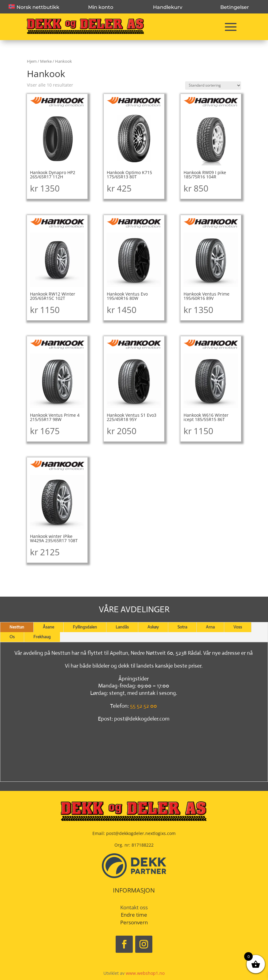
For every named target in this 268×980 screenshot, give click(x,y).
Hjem (32, 61)
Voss (238, 627)
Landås (122, 627)
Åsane (48, 627)
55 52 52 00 (143, 706)
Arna (210, 627)
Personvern (134, 922)
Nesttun (17, 627)
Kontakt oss (134, 907)
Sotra (182, 627)
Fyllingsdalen (85, 627)
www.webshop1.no (145, 973)
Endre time (134, 915)
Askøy (153, 627)
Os (12, 637)
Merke (46, 61)
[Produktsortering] (213, 86)
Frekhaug (42, 637)
